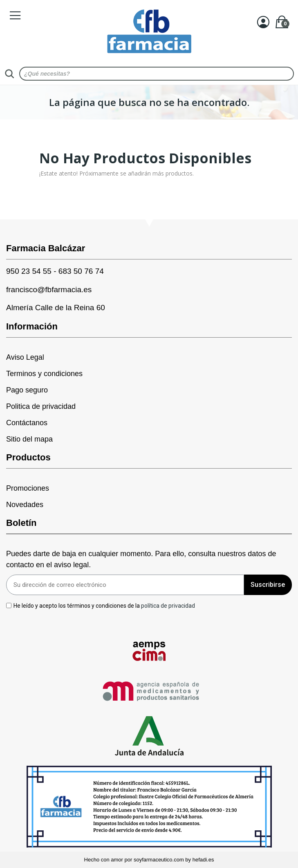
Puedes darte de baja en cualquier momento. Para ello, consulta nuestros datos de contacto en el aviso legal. (141, 559)
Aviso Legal (25, 357)
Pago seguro (27, 390)
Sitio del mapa (29, 439)
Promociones (28, 488)
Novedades (25, 505)
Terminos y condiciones (44, 374)
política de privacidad (168, 605)
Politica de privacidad (41, 406)
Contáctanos (27, 423)
